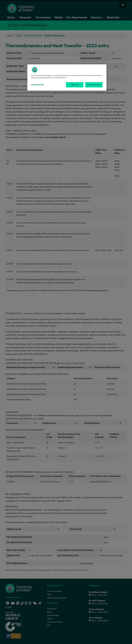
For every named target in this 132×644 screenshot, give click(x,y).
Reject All (75, 85)
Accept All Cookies (94, 85)
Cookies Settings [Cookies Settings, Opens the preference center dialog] (38, 85)
